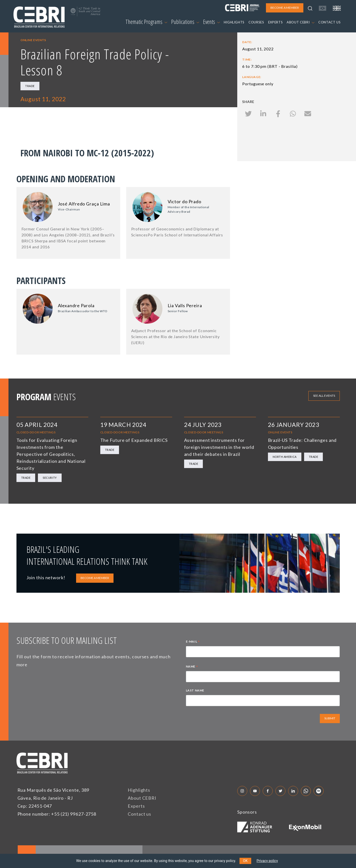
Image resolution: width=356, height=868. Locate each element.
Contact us (139, 814)
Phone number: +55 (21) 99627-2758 (57, 814)
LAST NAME (195, 690)
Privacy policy (267, 861)
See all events (324, 396)
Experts (136, 806)
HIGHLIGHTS (234, 22)
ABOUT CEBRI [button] (300, 22)
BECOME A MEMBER (95, 578)
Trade (30, 86)
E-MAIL (193, 642)
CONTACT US (330, 22)
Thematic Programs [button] (146, 22)
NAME (192, 667)
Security (50, 478)
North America (285, 457)
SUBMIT (330, 718)
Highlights (139, 790)
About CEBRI (142, 798)
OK (245, 861)
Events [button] (211, 22)
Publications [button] (185, 22)
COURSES (256, 22)
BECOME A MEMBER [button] (285, 8)
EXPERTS (276, 22)
